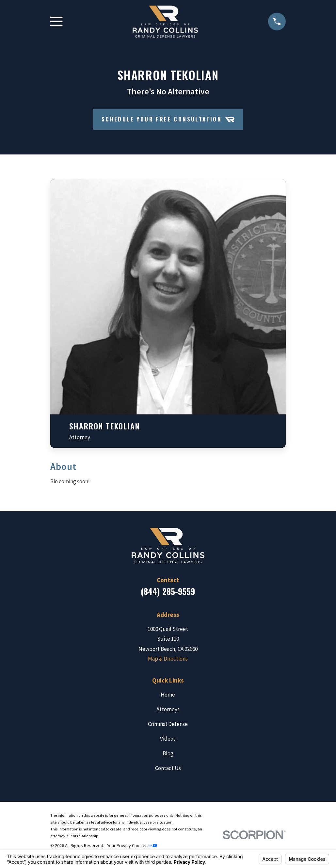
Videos (168, 739)
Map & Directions (168, 659)
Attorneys (168, 709)
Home (168, 695)
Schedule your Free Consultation (168, 119)
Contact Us (168, 768)
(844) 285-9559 (168, 591)
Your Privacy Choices (132, 845)
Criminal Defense (168, 724)
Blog (168, 753)
